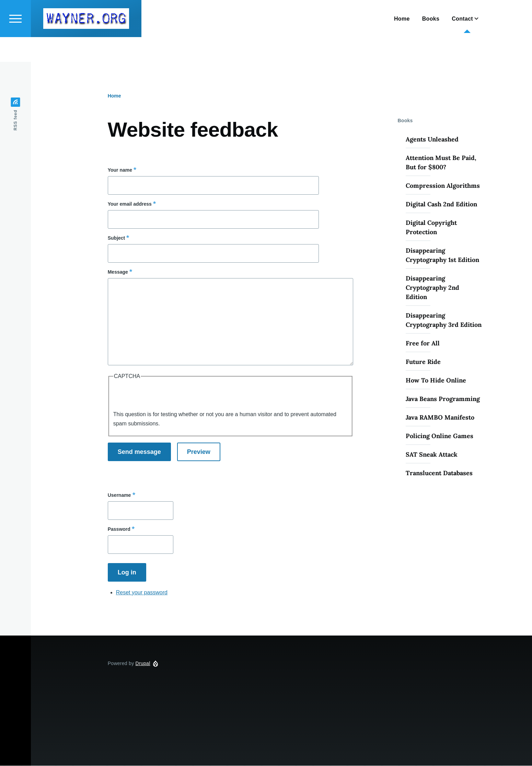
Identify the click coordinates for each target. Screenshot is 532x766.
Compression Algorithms (443, 186)
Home (114, 96)
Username (119, 495)
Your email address (130, 204)
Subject (117, 238)
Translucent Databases (439, 473)
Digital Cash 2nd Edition (441, 204)
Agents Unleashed (432, 140)
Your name (120, 170)
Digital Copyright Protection (431, 228)
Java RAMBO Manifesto (440, 418)
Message (118, 272)
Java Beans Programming (443, 399)
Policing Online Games (440, 436)
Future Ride (423, 362)
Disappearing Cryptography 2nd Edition (432, 288)
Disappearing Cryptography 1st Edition (442, 255)
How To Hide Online (436, 381)
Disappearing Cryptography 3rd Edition (444, 320)
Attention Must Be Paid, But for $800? (441, 163)
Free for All (423, 344)
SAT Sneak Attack (432, 455)
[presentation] (165, 397)
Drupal (143, 664)
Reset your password (142, 593)
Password (119, 529)
